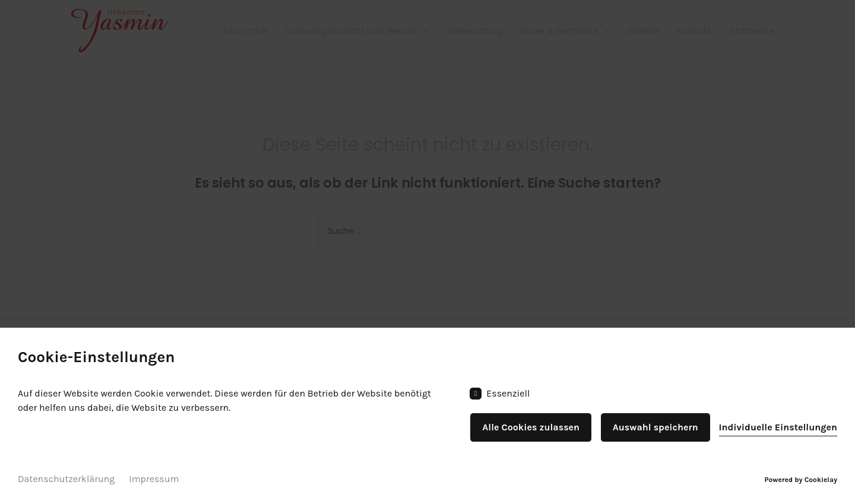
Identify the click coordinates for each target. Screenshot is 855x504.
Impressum (154, 479)
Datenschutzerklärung (66, 479)
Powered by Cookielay (801, 480)
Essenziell (500, 394)
